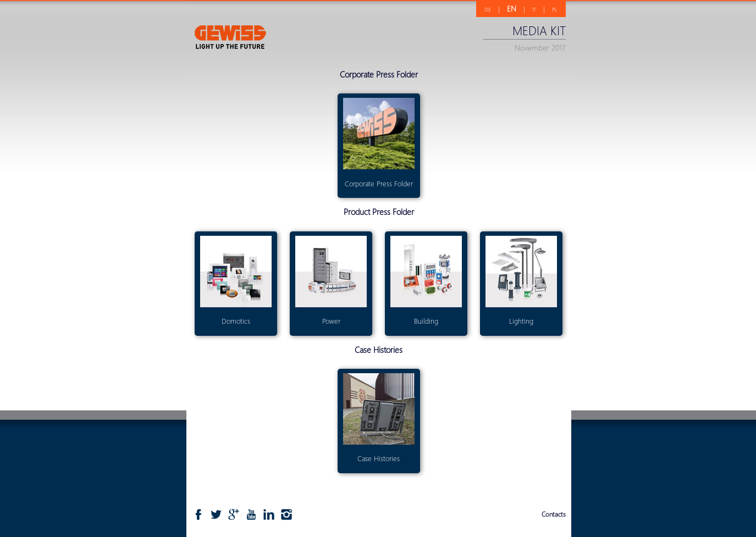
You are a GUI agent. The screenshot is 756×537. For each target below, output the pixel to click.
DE (488, 9)
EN (512, 9)
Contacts (554, 514)
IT (534, 9)
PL (555, 9)
